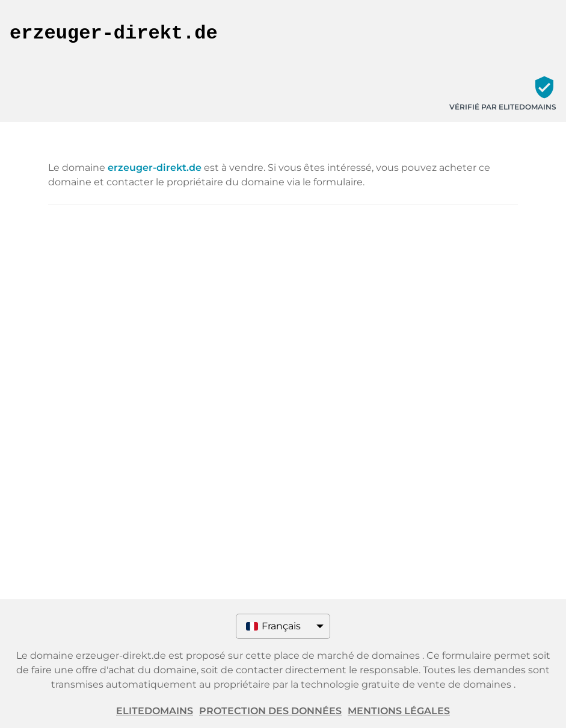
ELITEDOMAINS (155, 711)
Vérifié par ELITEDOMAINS (503, 107)
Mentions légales (399, 711)
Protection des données (270, 711)
